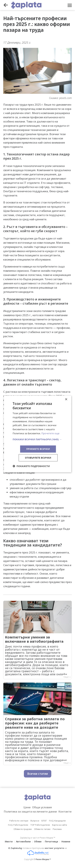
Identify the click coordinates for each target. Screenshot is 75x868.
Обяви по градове (23, 829)
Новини (66, 841)
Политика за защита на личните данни (30, 811)
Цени (27, 807)
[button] (37, 439)
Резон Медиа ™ (43, 859)
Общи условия (42, 807)
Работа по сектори (19, 821)
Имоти (9, 841)
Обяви (38, 841)
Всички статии (38, 774)
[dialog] (37, 434)
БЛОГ (44, 821)
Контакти (65, 811)
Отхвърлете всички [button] (38, 458)
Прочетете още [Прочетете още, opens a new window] (50, 433)
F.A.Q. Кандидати (57, 821)
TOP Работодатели (40, 825)
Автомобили (23, 841)
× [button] (66, 399)
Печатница (51, 841)
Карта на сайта (60, 825)
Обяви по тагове (42, 829)
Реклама (57, 829)
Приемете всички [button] (38, 449)
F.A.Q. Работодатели (18, 825)
